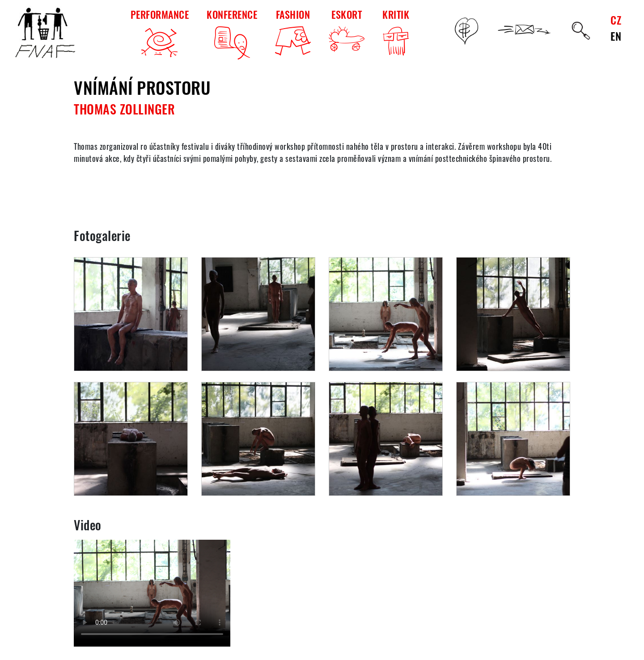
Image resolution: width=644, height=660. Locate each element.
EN (616, 36)
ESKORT (347, 30)
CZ (616, 20)
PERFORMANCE (160, 33)
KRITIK (396, 33)
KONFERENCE (232, 33)
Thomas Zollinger (124, 109)
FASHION (293, 31)
